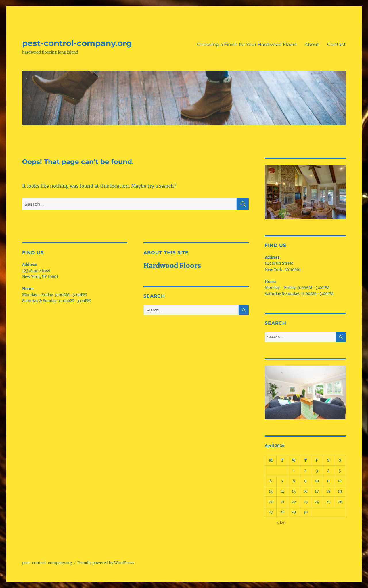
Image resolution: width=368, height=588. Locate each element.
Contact (337, 44)
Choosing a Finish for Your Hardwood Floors (247, 44)
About (312, 44)
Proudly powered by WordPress (106, 563)
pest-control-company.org (77, 43)
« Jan (281, 523)
